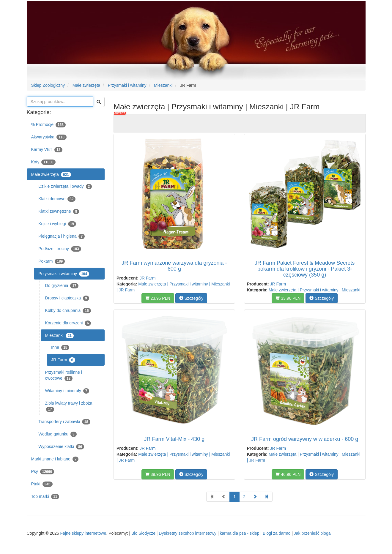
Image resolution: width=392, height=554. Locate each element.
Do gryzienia (62, 286)
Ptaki (42, 484)
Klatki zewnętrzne (59, 212)
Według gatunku (58, 434)
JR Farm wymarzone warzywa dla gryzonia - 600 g (174, 266)
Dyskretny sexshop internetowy (188, 533)
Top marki (45, 497)
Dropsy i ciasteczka (67, 298)
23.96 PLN (158, 298)
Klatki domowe (57, 199)
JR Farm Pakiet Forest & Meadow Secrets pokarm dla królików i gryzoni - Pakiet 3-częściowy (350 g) (305, 269)
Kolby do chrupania (68, 311)
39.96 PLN (158, 474)
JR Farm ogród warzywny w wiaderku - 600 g (305, 439)
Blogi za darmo (277, 533)
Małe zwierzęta (51, 175)
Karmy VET (47, 150)
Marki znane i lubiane (55, 459)
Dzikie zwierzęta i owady (65, 187)
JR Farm (63, 360)
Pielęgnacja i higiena (62, 236)
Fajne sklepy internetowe (83, 533)
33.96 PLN (288, 298)
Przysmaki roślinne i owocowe (64, 375)
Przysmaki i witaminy (64, 274)
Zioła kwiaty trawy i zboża (69, 406)
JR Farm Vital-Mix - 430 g (174, 439)
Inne (60, 348)
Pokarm (52, 261)
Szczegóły (191, 298)
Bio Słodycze (143, 533)
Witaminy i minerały (67, 391)
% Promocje (48, 125)
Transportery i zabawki (64, 422)
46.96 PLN (288, 474)
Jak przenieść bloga (312, 533)
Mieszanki (60, 336)
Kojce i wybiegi (57, 224)
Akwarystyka (49, 137)
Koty (43, 162)
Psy (43, 472)
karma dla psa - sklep (240, 533)
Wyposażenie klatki (61, 447)
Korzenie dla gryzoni (68, 323)
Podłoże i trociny (60, 249)
